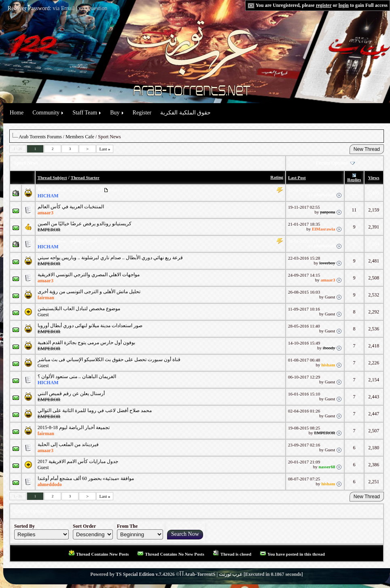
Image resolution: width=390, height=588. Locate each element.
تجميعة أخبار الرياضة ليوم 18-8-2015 (74, 427)
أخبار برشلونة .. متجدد (75, 241)
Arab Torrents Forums (40, 137)
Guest (43, 315)
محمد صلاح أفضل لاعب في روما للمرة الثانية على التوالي (95, 410)
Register (142, 113)
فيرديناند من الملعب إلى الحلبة (68, 444)
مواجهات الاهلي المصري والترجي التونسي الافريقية (89, 275)
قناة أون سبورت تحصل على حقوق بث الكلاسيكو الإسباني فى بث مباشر (109, 360)
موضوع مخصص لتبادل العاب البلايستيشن (79, 309)
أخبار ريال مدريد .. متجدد (78, 190)
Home (17, 113)
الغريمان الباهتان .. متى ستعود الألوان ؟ (77, 376)
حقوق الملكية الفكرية (185, 113)
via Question (93, 8)
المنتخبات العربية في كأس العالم (71, 207)
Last (105, 149)
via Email (64, 8)
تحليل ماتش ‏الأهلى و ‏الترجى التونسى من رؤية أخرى (89, 292)
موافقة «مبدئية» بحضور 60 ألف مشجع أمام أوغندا (86, 478)
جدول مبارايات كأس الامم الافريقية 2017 (78, 461)
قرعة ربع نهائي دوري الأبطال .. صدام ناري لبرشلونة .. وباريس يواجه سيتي (110, 258)
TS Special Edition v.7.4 (140, 574)
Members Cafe (80, 137)
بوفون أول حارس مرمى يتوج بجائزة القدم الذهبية (86, 343)
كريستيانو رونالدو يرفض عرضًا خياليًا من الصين (85, 224)
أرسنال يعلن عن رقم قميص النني (71, 393)
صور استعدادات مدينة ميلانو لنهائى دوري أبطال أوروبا (90, 326)
